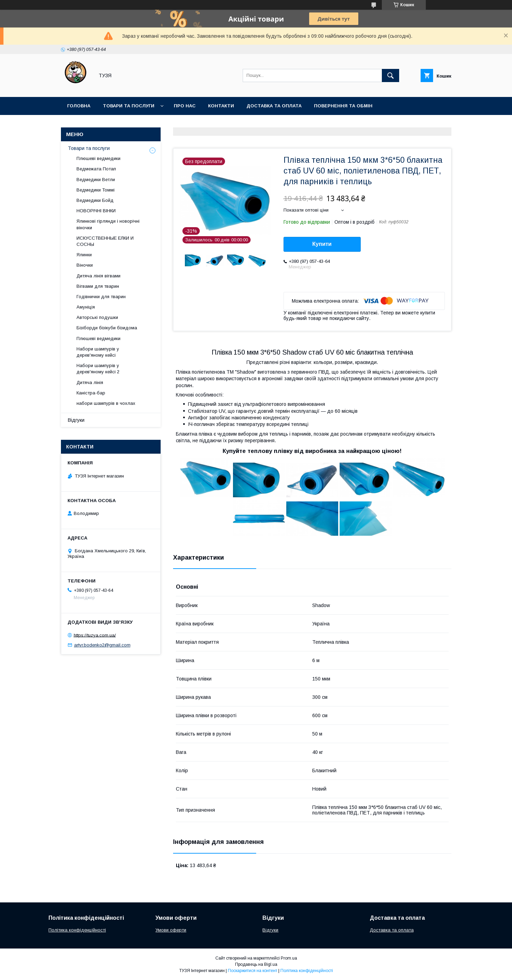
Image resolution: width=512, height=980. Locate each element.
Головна (79, 106)
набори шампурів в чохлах (106, 403)
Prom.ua (289, 958)
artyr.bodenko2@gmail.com (102, 645)
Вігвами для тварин (98, 286)
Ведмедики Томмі (96, 190)
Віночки (85, 265)
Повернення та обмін (343, 106)
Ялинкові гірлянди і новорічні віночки (108, 224)
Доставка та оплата (274, 106)
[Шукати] (390, 75)
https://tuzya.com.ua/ (95, 635)
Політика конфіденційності (77, 930)
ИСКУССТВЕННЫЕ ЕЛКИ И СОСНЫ (105, 241)
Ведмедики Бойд (95, 200)
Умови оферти (171, 930)
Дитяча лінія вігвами (98, 276)
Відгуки (76, 420)
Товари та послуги (129, 106)
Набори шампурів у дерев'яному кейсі (98, 352)
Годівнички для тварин (101, 297)
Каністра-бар (91, 393)
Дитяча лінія (90, 382)
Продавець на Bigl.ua (256, 964)
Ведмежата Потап (96, 169)
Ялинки (84, 255)
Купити (322, 244)
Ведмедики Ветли (96, 180)
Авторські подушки (97, 317)
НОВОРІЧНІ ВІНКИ (96, 211)
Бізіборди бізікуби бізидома (107, 328)
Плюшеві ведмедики (98, 158)
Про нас (185, 106)
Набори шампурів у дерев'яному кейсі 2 (98, 369)
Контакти (221, 106)
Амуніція (86, 307)
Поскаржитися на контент (253, 971)
